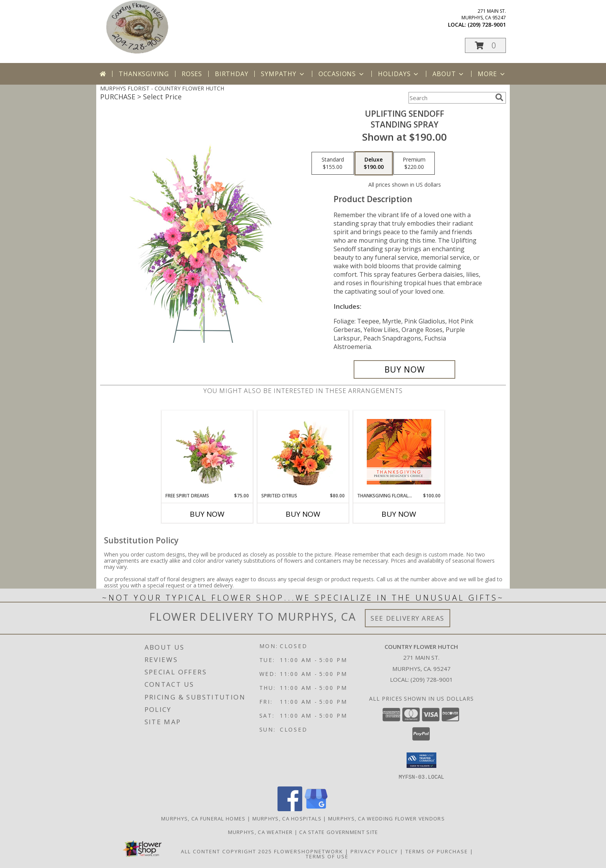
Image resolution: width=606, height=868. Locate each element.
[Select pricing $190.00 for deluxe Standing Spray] (374, 163)
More (492, 74)
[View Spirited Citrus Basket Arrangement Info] (303, 451)
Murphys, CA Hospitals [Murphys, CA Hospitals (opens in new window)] (287, 818)
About (449, 74)
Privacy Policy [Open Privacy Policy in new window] (374, 851)
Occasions (342, 74)
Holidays (399, 74)
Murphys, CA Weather (260, 832)
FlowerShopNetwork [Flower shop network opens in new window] (309, 851)
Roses (192, 74)
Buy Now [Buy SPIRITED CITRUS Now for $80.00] (303, 514)
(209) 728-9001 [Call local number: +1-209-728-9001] (487, 25)
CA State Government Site (339, 832)
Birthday (232, 74)
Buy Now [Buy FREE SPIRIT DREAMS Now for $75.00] (207, 514)
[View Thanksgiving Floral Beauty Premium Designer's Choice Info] (399, 452)
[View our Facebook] (290, 809)
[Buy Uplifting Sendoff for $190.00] (404, 369)
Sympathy (283, 74)
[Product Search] (450, 98)
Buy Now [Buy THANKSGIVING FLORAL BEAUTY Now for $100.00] (399, 514)
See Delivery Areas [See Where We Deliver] (408, 618)
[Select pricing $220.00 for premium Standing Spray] (414, 163)
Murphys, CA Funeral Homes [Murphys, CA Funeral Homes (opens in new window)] (203, 818)
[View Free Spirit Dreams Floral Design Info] (207, 451)
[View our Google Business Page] (316, 809)
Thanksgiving (144, 74)
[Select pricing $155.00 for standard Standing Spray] (333, 163)
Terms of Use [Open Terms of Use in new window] (327, 856)
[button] (485, 45)
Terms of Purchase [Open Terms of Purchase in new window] (437, 851)
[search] (499, 97)
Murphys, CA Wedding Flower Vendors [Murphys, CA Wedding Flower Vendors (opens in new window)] (386, 818)
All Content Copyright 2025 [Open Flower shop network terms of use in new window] (226, 851)
